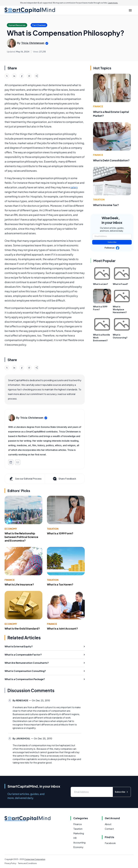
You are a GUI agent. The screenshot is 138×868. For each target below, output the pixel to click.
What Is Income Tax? (106, 205)
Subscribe (112, 242)
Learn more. (113, 3)
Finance (10, 580)
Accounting (79, 843)
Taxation (53, 529)
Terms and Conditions (27, 863)
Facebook (110, 843)
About (108, 824)
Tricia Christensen (33, 43)
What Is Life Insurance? (19, 584)
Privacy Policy (10, 863)
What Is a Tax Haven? (60, 584)
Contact (109, 829)
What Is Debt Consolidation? (111, 160)
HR (75, 838)
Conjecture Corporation (35, 859)
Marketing (79, 833)
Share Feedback (64, 479)
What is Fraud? (120, 284)
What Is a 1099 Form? (60, 533)
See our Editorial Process (25, 479)
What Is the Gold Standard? (22, 628)
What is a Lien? (100, 284)
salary (74, 187)
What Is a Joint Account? (62, 628)
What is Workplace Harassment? (120, 309)
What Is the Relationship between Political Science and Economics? (21, 537)
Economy (11, 529)
